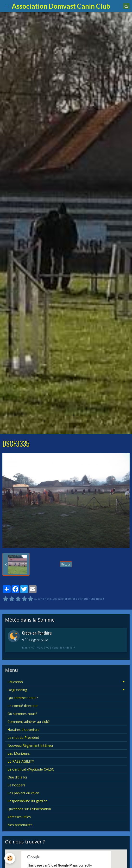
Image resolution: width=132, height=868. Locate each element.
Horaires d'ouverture (23, 730)
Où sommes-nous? (22, 714)
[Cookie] (10, 858)
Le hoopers (16, 785)
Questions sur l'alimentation (29, 809)
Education (15, 682)
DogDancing (17, 690)
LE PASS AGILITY (21, 761)
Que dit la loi (17, 777)
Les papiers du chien (23, 793)
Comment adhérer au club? (28, 722)
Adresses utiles (19, 817)
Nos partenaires (20, 825)
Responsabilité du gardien (27, 801)
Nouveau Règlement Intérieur (30, 745)
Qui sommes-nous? (23, 698)
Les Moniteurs (19, 753)
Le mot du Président (23, 737)
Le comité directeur (23, 706)
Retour (66, 564)
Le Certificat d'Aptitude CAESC (31, 769)
